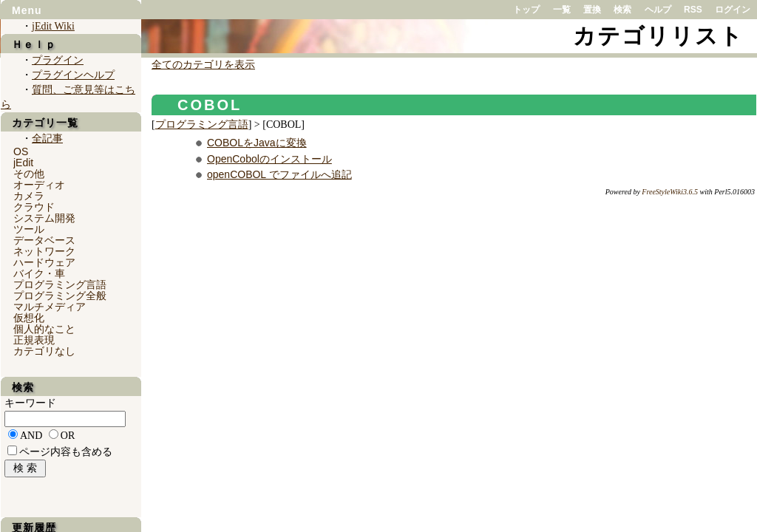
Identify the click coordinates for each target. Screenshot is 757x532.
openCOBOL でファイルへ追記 (279, 174)
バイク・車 (39, 273)
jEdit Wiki (53, 26)
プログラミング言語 (202, 125)
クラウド (34, 207)
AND (31, 436)
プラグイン (58, 60)
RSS (693, 10)
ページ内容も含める (66, 452)
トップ (526, 10)
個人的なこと (44, 329)
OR (68, 436)
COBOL (210, 105)
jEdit (23, 163)
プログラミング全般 (60, 296)
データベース (44, 240)
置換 (592, 10)
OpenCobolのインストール (269, 159)
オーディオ (39, 185)
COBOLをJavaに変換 (257, 143)
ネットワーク (44, 251)
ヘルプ (658, 10)
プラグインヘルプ (73, 75)
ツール (29, 229)
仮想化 (29, 318)
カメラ (29, 196)
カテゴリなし (44, 351)
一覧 (562, 10)
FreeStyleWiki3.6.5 (670, 192)
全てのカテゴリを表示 (203, 65)
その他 (29, 174)
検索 (622, 10)
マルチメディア (50, 307)
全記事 (47, 139)
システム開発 (44, 218)
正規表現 (34, 340)
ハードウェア (44, 262)
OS (21, 151)
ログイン (733, 10)
